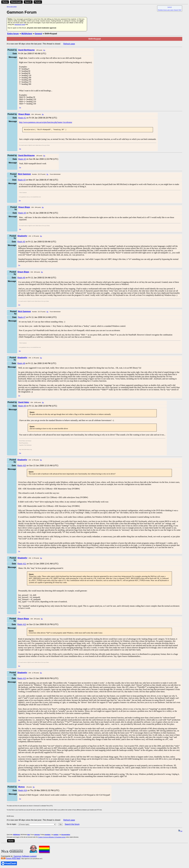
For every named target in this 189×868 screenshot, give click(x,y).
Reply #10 (22, 466)
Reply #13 (22, 679)
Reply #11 (22, 564)
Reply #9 (22, 406)
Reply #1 (22, 118)
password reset (20, 24)
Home (5, 2)
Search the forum (72, 825)
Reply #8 (21, 364)
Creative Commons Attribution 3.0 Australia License (52, 838)
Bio (44, 50)
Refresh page (69, 44)
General (38, 34)
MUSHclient (27, 34)
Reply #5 (21, 242)
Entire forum (13, 34)
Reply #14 (23, 791)
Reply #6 (21, 278)
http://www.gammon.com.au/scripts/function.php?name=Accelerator (46, 122)
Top (20, 108)
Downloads (16, 2)
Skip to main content (12, 7)
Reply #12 (22, 625)
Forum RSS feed (13, 859)
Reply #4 (22, 213)
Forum (38, 2)
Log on (170, 7)
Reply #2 (22, 159)
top (180, 831)
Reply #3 (22, 180)
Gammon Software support (25, 857)
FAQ (180, 10)
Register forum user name (166, 10)
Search (28, 2)
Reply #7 (22, 318)
